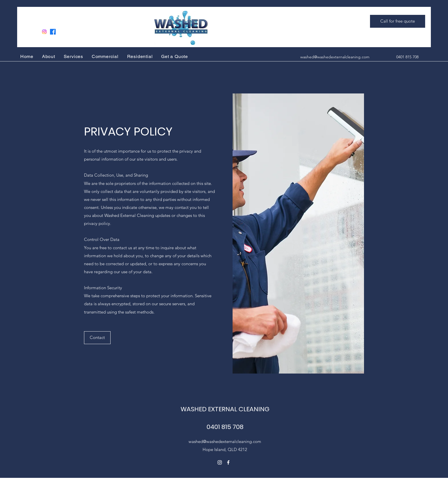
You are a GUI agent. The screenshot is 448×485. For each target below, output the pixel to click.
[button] (97, 338)
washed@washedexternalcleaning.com (335, 57)
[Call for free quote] (398, 21)
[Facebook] (53, 32)
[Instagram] (44, 32)
